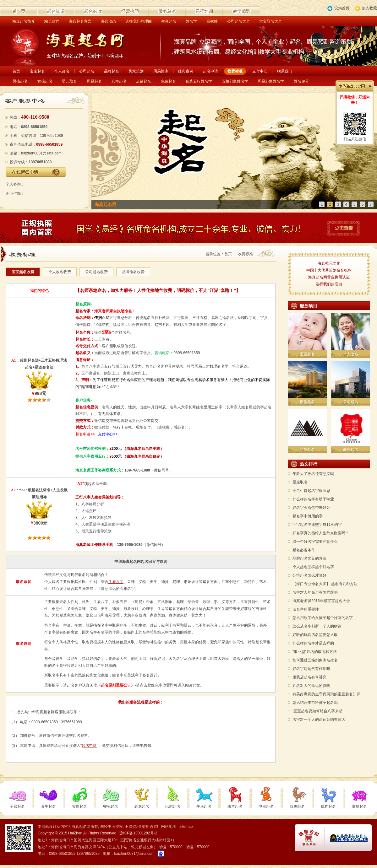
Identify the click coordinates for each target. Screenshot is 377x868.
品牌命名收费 (133, 272)
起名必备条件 (304, 550)
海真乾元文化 (329, 263)
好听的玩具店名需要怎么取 (315, 635)
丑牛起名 (48, 806)
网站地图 (169, 827)
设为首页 (338, 8)
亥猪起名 (359, 806)
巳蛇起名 (173, 806)
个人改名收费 (60, 272)
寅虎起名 (79, 806)
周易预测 (161, 71)
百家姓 (212, 21)
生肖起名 (169, 21)
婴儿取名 (69, 81)
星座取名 (300, 482)
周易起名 (94, 81)
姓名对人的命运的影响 (311, 686)
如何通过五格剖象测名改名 (315, 660)
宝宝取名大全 (270, 21)
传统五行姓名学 (199, 81)
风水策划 (136, 71)
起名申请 (210, 71)
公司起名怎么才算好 (309, 575)
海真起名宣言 (80, 21)
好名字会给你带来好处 (311, 508)
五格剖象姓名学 (235, 81)
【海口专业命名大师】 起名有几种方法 (325, 584)
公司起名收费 (96, 272)
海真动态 (108, 21)
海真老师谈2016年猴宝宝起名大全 (321, 601)
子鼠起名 (17, 806)
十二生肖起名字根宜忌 (311, 491)
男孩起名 (20, 81)
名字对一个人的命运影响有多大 (319, 720)
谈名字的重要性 (306, 609)
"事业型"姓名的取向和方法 (315, 652)
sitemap (186, 827)
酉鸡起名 (297, 806)
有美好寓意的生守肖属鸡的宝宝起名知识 (326, 694)
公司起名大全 (238, 21)
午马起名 (204, 806)
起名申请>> (85, 434)
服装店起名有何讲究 (309, 677)
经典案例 (186, 71)
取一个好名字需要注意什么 (315, 542)
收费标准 (235, 71)
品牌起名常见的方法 (309, 558)
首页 (16, 71)
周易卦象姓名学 (271, 81)
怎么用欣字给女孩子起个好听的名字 (323, 618)
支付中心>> (108, 434)
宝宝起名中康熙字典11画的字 (317, 525)
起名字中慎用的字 (308, 516)
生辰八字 (116, 582)
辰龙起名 (142, 806)
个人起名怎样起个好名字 (313, 567)
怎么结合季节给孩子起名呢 (315, 703)
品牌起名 (112, 71)
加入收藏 (366, 8)
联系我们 (285, 71)
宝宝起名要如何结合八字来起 (318, 711)
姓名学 (191, 21)
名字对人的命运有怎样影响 (315, 592)
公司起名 (87, 71)
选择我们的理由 (139, 21)
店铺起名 (144, 81)
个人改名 (62, 71)
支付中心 (260, 71)
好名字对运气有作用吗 (311, 669)
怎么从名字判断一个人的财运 (317, 626)
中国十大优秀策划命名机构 (329, 270)
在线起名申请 (36, 172)
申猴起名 (266, 806)
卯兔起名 (111, 806)
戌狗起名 (328, 806)
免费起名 (168, 81)
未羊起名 (235, 806)
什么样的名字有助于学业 (313, 499)
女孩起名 (45, 81)
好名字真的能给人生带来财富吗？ (321, 533)
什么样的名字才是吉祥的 (313, 643)
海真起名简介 (24, 21)
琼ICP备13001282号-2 (138, 833)
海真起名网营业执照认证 (329, 277)
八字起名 (119, 81)
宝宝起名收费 (23, 272)
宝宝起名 (37, 71)
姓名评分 (301, 81)
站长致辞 (52, 21)
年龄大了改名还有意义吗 (313, 474)
